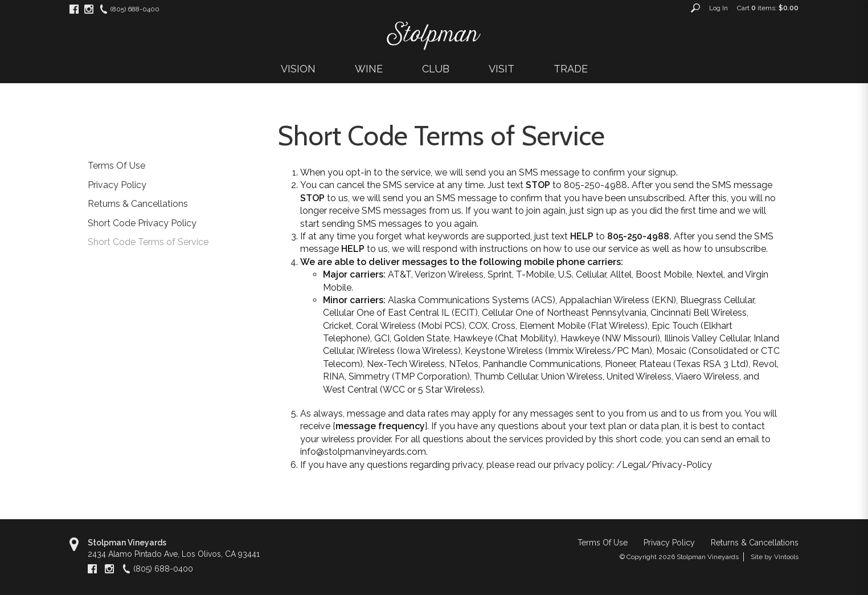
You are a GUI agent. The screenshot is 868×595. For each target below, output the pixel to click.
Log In (718, 8)
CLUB (436, 69)
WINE (369, 69)
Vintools (786, 557)
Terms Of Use (116, 166)
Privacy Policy (117, 185)
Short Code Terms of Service (148, 242)
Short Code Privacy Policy (142, 223)
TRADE (571, 69)
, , (174, 554)
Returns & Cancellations (138, 204)
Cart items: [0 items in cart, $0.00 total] (768, 8)
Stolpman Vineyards (127, 543)
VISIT (501, 69)
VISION (298, 69)
